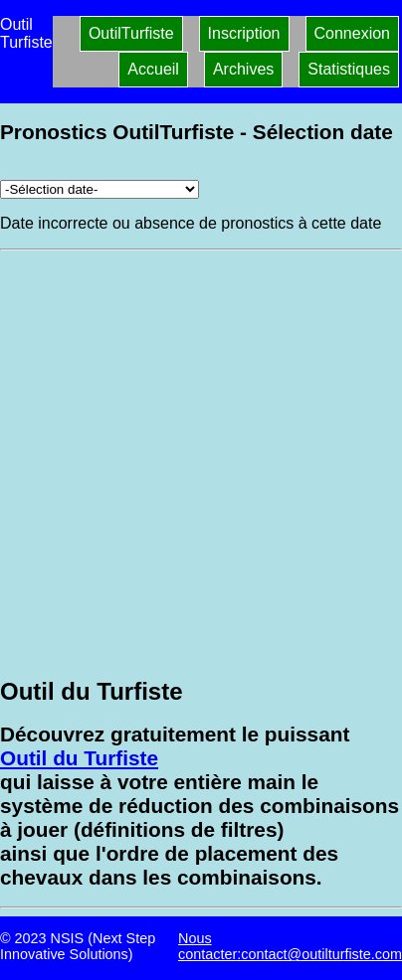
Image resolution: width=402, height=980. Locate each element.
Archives (243, 69)
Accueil (153, 69)
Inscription (244, 33)
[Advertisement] (201, 461)
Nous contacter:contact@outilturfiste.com (290, 946)
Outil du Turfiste (79, 758)
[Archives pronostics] (100, 189)
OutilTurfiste (131, 33)
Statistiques (349, 69)
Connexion (353, 33)
